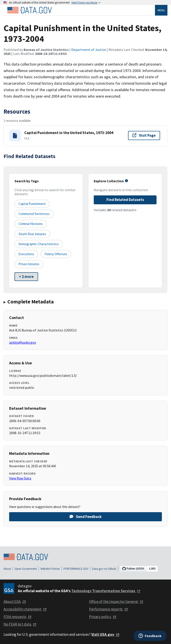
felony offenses (56, 254)
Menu (161, 10)
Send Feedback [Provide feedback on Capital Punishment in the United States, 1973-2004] (85, 517)
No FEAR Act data (20, 624)
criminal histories (31, 224)
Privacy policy (103, 617)
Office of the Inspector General (116, 602)
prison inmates (29, 264)
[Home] (29, 10)
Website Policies (50, 569)
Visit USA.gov (105, 634)
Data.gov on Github (104, 569)
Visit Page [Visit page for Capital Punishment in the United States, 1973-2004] (144, 135)
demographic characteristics (39, 244)
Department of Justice (89, 50)
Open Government (26, 569)
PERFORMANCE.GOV (76, 569)
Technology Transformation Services (106, 591)
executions (26, 254)
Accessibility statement (25, 609)
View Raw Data (20, 478)
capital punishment (32, 204)
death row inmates (32, 234)
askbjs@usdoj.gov (23, 342)
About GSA (15, 602)
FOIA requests (18, 617)
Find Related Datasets (125, 200)
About (7, 569)
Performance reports (109, 609)
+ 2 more (26, 277)
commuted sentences (34, 214)
